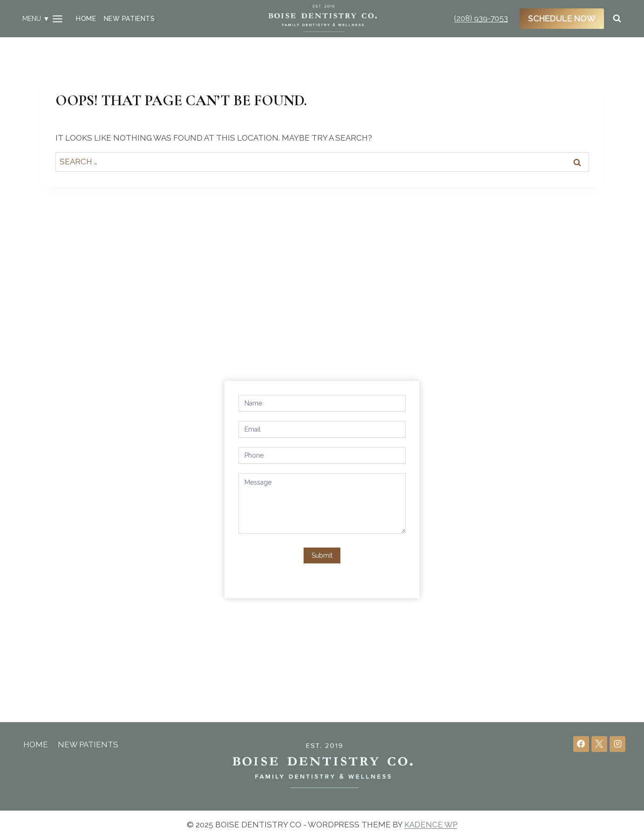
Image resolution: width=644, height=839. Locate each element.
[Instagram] (617, 744)
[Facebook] (581, 744)
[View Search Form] (617, 19)
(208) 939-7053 (481, 18)
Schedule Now (562, 18)
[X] (599, 744)
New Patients (129, 19)
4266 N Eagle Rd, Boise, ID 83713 (121, 431)
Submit (322, 555)
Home (86, 19)
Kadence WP (431, 825)
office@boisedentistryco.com (113, 463)
